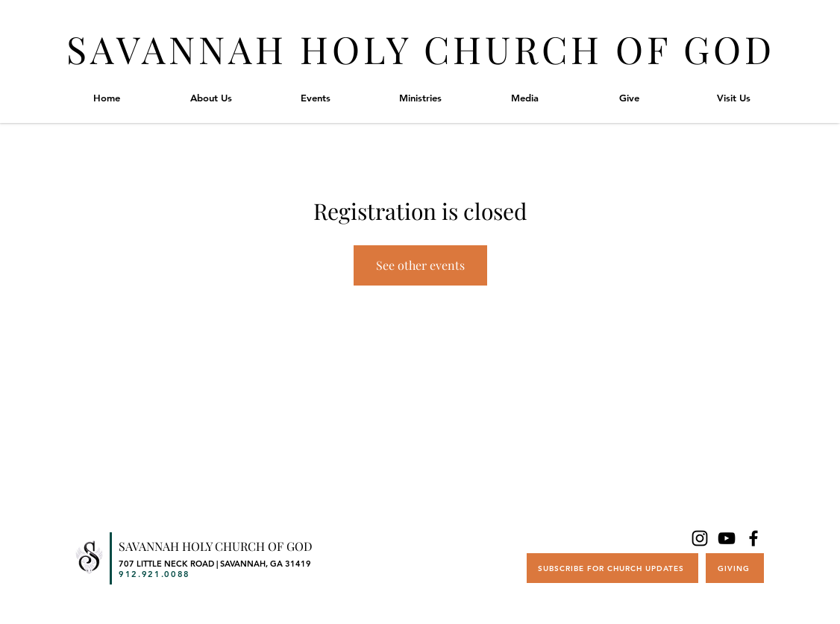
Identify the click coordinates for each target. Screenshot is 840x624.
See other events (420, 265)
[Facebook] (753, 538)
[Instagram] (700, 538)
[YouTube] (727, 538)
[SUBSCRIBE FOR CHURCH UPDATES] (612, 568)
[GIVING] (735, 568)
